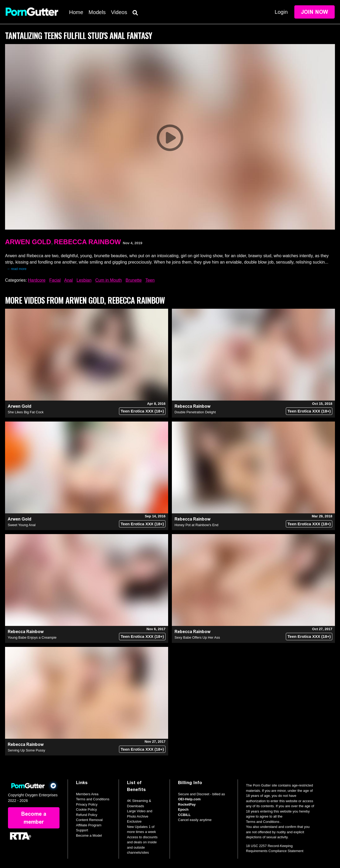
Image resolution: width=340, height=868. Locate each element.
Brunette (134, 280)
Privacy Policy (87, 804)
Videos (119, 12)
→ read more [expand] (17, 269)
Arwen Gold (28, 242)
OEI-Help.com (189, 799)
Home (76, 12)
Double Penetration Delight (195, 412)
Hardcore (37, 280)
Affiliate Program (89, 825)
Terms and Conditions (93, 799)
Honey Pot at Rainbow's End (196, 525)
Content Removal (89, 820)
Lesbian (84, 280)
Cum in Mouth (109, 280)
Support (82, 830)
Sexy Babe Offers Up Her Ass (197, 637)
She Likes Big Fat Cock (26, 412)
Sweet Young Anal (22, 525)
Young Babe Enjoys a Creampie (32, 637)
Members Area (87, 794)
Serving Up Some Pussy (26, 750)
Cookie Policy (86, 809)
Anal (69, 280)
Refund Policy (87, 815)
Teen (150, 280)
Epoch (183, 809)
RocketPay (187, 804)
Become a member (34, 818)
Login (281, 12)
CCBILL (184, 815)
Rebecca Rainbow (87, 242)
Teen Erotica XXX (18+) (142, 411)
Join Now (314, 12)
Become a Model (89, 835)
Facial (55, 280)
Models (97, 12)
